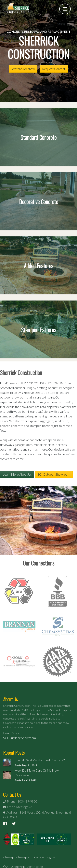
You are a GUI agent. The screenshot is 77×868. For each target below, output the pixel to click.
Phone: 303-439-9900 (20, 801)
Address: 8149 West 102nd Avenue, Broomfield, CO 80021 (37, 815)
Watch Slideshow (23, 69)
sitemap (9, 857)
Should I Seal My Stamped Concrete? (40, 760)
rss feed (40, 857)
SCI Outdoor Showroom (54, 474)
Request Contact (54, 69)
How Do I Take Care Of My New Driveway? (37, 773)
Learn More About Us (17, 474)
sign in (51, 857)
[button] (6, 521)
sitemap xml (24, 857)
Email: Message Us (18, 807)
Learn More (11, 733)
